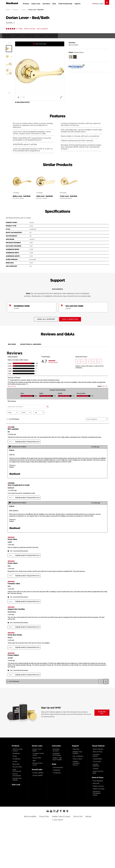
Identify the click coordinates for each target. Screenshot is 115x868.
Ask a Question (78, 755)
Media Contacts (98, 785)
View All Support (46, 319)
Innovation (46, 4)
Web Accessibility (30, 815)
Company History (96, 754)
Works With (37, 757)
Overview (9, 36)
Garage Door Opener (17, 778)
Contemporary (58, 767)
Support (77, 4)
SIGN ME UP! (102, 712)
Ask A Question (71, 319)
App (34, 760)
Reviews (12, 343)
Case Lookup (77, 758)
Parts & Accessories (17, 774)
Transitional (57, 772)
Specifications (32, 36)
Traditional (56, 769)
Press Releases (98, 780)
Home (8, 10)
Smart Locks (36, 4)
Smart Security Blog (98, 771)
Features (20, 36)
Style (54, 4)
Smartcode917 (38, 775)
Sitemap (88, 815)
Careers (95, 768)
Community (97, 761)
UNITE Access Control (17, 749)
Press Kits (96, 783)
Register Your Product (77, 752)
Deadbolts (16, 753)
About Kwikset (98, 748)
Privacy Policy (44, 815)
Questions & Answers (31, 343)
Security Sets (17, 766)
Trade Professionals (65, 4)
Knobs (15, 755)
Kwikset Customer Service (76, 762)
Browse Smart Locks (38, 763)
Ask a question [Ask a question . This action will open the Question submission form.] (42, 29)
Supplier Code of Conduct (61, 815)
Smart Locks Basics (37, 749)
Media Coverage (99, 788)
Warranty (76, 748)
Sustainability (97, 758)
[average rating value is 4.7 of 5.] (12, 29)
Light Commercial (17, 769)
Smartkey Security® (56, 749)
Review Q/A (56, 36)
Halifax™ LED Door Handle (57, 758)
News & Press (97, 751)
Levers (24, 10)
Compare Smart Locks (38, 753)
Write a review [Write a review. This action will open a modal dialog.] (30, 29)
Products (26, 4)
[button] (40, 71)
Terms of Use (78, 815)
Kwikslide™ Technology (57, 753)
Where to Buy (99, 4)
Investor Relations (96, 764)
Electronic (16, 763)
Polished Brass (76, 53)
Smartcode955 (38, 772)
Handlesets (16, 758)
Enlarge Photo (22, 102)
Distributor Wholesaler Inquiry (97, 792)
